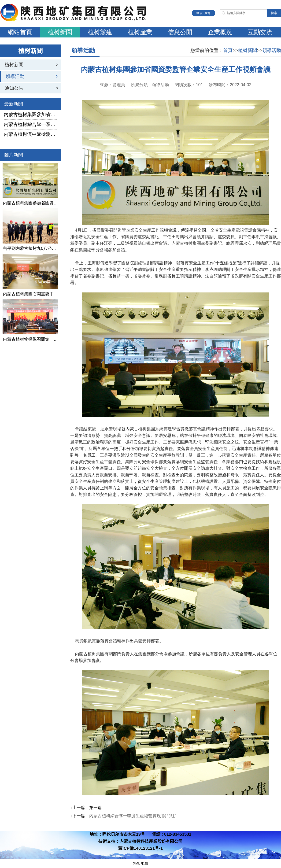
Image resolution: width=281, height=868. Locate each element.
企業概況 (220, 32)
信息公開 (180, 32)
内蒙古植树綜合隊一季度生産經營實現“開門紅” (30, 124)
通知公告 (14, 88)
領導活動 (15, 76)
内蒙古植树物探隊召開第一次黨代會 (30, 339)
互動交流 (260, 32)
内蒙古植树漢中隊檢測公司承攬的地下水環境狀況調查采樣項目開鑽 (30, 134)
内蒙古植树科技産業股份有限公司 (151, 841)
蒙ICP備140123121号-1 (140, 848)
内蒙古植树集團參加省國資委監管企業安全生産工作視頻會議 (30, 115)
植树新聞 (60, 32)
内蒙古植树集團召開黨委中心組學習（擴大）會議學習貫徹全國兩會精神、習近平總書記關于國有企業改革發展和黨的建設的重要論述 (30, 294)
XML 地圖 (140, 863)
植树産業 (140, 32)
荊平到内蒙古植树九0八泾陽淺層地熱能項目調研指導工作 (30, 248)
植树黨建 (100, 32)
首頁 (228, 50)
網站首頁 (20, 32)
